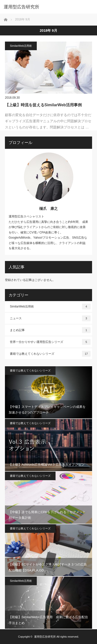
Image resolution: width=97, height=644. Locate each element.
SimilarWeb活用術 (21, 46)
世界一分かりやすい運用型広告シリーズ (50, 342)
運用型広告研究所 (45, 637)
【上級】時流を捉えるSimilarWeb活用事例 (43, 105)
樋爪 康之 (48, 208)
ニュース (50, 318)
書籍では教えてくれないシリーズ (50, 354)
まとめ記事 (50, 330)
